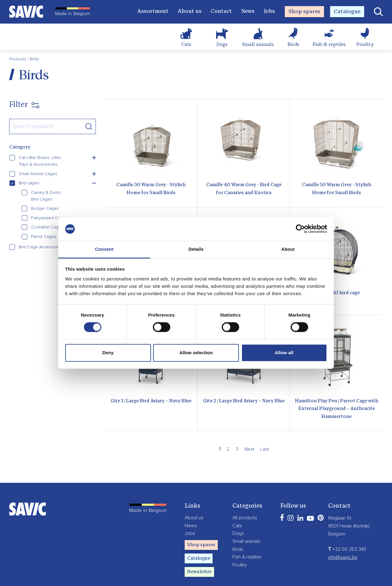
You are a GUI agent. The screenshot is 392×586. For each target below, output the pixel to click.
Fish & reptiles (329, 45)
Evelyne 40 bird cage (337, 293)
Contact (221, 11)
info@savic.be (343, 557)
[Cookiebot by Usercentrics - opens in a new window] (300, 229)
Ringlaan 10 (340, 518)
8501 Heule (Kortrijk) (349, 526)
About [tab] (288, 249)
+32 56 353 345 (347, 549)
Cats (186, 45)
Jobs (269, 11)
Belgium (337, 534)
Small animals (258, 45)
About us (190, 11)
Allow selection (196, 353)
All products (245, 518)
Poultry (365, 45)
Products (18, 59)
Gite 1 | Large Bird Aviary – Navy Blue (151, 401)
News (248, 11)
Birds (293, 45)
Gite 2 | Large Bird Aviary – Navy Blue (244, 401)
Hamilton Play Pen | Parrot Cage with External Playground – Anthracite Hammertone (337, 409)
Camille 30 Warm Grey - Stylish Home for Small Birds (151, 189)
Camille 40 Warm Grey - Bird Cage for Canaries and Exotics (244, 189)
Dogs (222, 45)
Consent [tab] (104, 249)
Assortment (153, 11)
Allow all (284, 353)
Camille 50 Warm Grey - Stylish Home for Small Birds (337, 189)
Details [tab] (196, 249)
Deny (108, 353)
